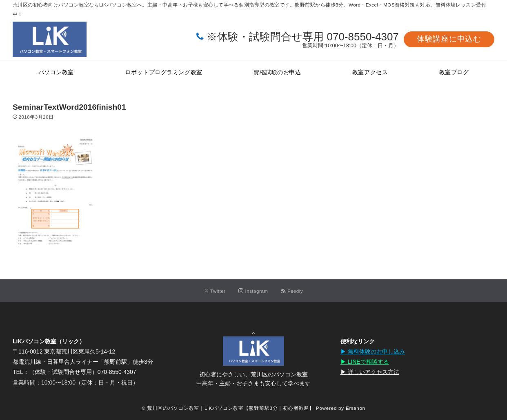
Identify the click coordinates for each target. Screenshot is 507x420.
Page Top (253, 329)
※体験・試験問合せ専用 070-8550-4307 (303, 37)
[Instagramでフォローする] (253, 291)
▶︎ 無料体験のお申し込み (373, 351)
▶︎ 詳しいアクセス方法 (370, 372)
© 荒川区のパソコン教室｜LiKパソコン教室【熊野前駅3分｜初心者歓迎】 (228, 408)
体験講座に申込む (449, 39)
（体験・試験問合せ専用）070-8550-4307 (83, 372)
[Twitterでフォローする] (215, 291)
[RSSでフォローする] (292, 291)
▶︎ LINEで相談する (365, 362)
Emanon (356, 408)
